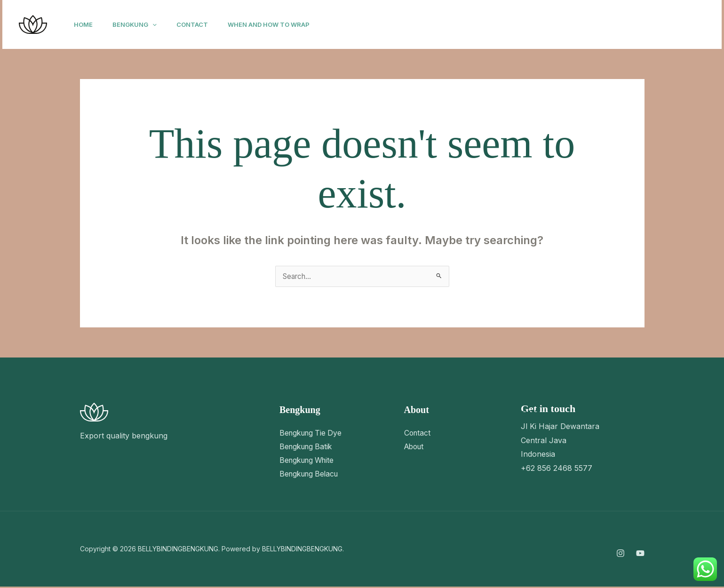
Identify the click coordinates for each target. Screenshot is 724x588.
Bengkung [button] (139, 24)
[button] (157, 24)
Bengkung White (309, 461)
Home (85, 24)
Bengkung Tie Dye (312, 433)
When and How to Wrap (278, 24)
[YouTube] (609, 25)
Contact (199, 24)
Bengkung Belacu (311, 475)
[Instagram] (589, 25)
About (415, 447)
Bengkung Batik (307, 447)
